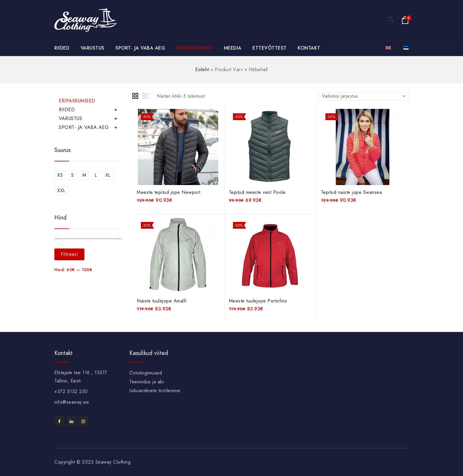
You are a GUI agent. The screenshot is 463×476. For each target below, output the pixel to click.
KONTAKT (309, 48)
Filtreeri (69, 254)
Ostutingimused (146, 373)
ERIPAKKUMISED (195, 48)
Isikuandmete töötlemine (155, 391)
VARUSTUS (93, 48)
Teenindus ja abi (147, 382)
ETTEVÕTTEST (270, 48)
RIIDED (62, 48)
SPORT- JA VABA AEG (140, 48)
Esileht (202, 69)
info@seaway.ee (72, 402)
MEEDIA (233, 48)
